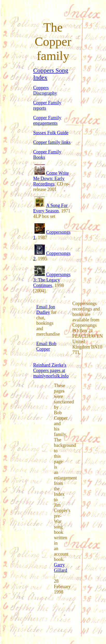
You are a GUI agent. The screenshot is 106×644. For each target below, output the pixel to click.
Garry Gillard (61, 568)
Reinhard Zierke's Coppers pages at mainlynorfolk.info (51, 371)
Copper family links (52, 142)
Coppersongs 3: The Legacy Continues (52, 280)
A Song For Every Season (50, 208)
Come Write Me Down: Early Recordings (51, 179)
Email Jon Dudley (46, 310)
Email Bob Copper (46, 346)
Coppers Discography (45, 90)
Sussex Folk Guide (51, 133)
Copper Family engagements (47, 120)
